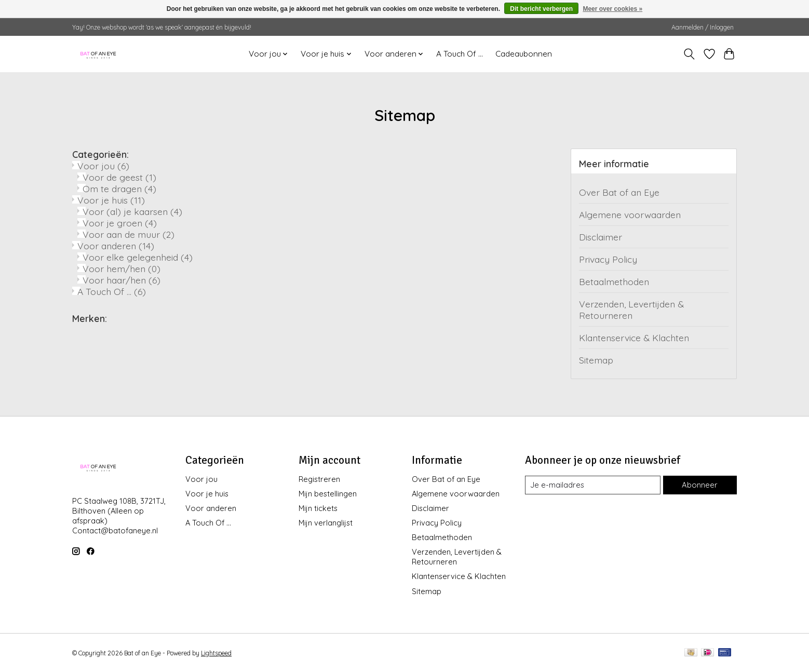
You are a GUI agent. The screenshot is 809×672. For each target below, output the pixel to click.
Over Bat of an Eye (619, 192)
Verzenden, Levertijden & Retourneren (631, 310)
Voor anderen (116, 246)
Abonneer (700, 485)
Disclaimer (601, 237)
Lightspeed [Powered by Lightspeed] (216, 653)
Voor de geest (119, 177)
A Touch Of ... (460, 54)
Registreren (319, 479)
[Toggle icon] (689, 54)
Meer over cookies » (612, 9)
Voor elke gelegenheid (138, 257)
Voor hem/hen (122, 268)
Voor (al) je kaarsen (132, 211)
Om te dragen (119, 189)
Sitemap (596, 360)
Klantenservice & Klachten (634, 338)
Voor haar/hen (122, 280)
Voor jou (103, 166)
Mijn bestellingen (328, 494)
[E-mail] (593, 485)
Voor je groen (120, 223)
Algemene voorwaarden (630, 214)
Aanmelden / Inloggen (703, 27)
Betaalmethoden (614, 281)
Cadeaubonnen (524, 54)
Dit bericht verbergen (541, 9)
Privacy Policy (608, 259)
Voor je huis (111, 200)
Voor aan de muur (129, 234)
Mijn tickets (318, 508)
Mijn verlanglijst (326, 523)
